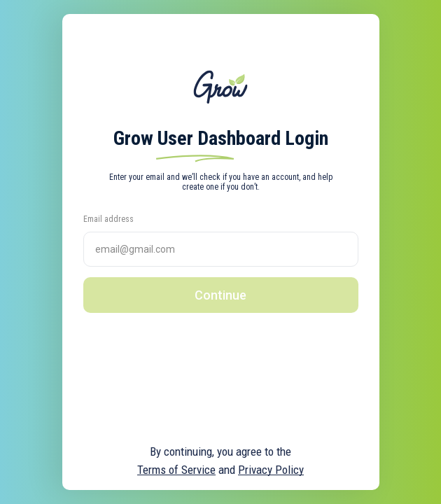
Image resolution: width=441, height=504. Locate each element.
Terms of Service (176, 470)
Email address (108, 219)
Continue (220, 295)
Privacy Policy (271, 470)
